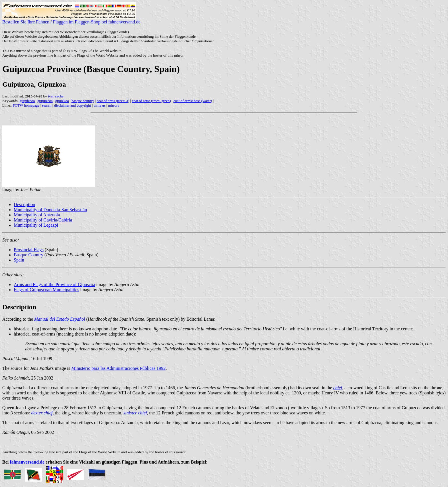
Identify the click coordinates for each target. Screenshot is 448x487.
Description (24, 204)
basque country (83, 101)
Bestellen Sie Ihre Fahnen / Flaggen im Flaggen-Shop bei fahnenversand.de (71, 20)
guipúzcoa (27, 101)
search (47, 105)
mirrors (113, 105)
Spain (19, 260)
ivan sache (56, 96)
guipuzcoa (45, 101)
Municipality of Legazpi (36, 225)
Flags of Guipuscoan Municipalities (46, 290)
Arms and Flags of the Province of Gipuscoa (54, 285)
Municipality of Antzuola (37, 215)
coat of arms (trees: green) (151, 101)
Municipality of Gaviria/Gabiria (43, 220)
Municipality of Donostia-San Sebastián (50, 210)
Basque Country (29, 255)
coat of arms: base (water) (193, 101)
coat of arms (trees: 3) (113, 101)
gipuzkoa (62, 101)
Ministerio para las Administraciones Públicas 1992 (118, 368)
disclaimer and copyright (72, 105)
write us (100, 105)
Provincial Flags (29, 250)
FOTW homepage (26, 105)
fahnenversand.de (27, 462)
